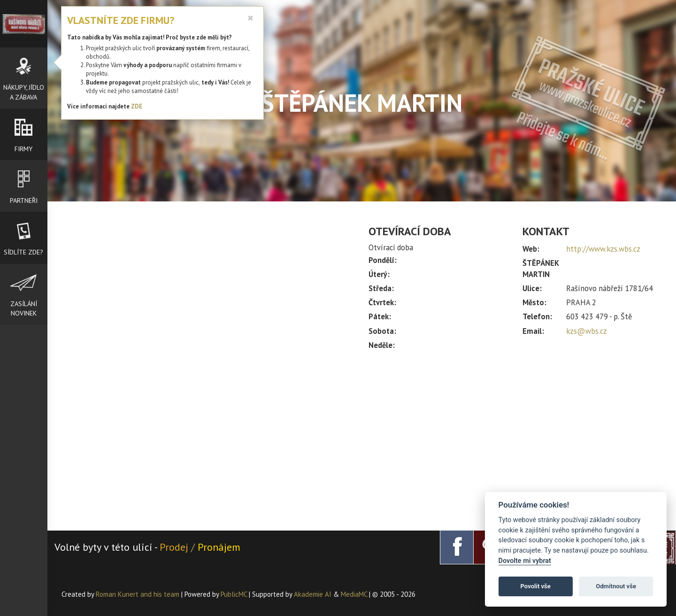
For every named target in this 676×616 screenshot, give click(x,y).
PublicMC (234, 594)
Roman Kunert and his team (138, 594)
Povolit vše (536, 586)
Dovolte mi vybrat (525, 561)
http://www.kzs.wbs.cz (603, 249)
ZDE (137, 106)
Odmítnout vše (616, 586)
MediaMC (354, 594)
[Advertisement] (515, 436)
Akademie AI (313, 594)
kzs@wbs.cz (587, 331)
